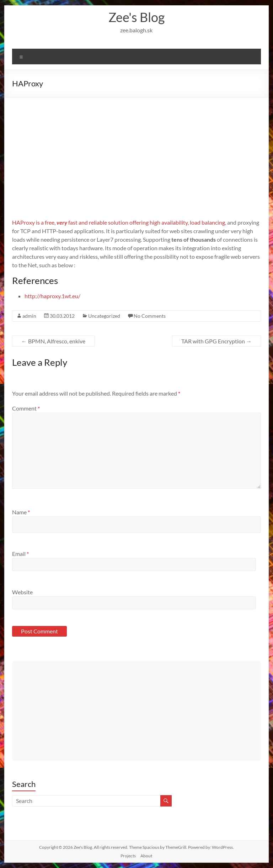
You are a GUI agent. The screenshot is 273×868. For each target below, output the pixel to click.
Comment (26, 408)
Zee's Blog (136, 17)
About (146, 856)
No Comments (150, 316)
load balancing (207, 222)
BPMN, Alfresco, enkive (53, 341)
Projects (128, 856)
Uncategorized (104, 316)
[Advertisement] (137, 151)
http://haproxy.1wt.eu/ (52, 296)
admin (29, 316)
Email (20, 554)
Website (22, 592)
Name (21, 512)
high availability (169, 222)
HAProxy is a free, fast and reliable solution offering (81, 222)
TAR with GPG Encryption (216, 341)
